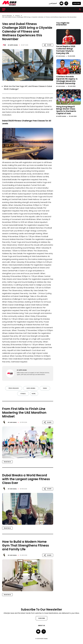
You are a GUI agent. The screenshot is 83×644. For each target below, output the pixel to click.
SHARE (48, 45)
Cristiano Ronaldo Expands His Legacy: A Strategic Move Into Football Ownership (67, 80)
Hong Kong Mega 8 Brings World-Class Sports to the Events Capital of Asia (66, 110)
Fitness (23, 394)
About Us (41, 626)
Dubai (45, 388)
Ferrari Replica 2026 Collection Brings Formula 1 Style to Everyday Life (66, 50)
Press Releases (14, 388)
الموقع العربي (53, 3)
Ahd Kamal (13, 422)
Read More (7, 462)
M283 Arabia (14, 45)
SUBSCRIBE (76, 3)
